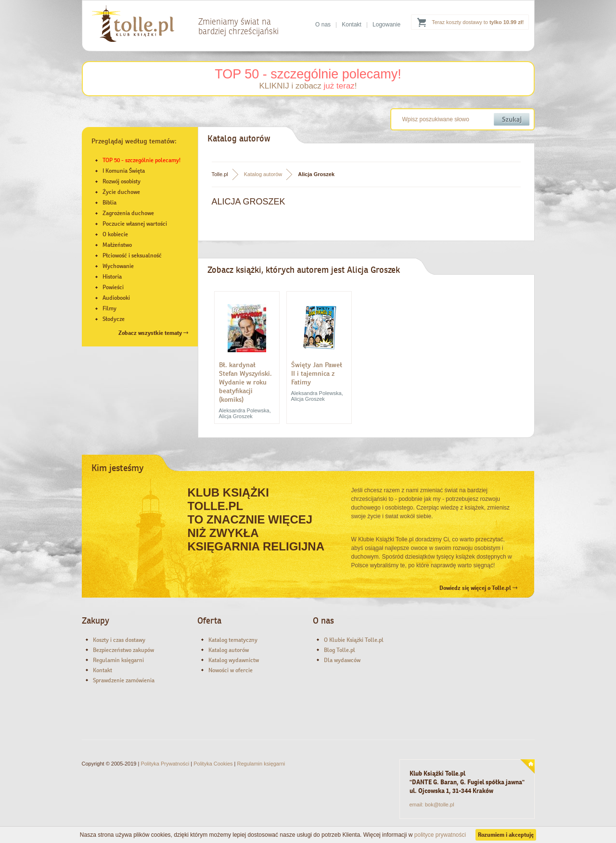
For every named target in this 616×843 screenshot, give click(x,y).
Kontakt (352, 25)
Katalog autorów (263, 174)
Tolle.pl (220, 174)
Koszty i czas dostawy (119, 640)
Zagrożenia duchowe (128, 213)
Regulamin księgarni (118, 660)
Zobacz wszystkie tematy (153, 333)
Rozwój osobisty (122, 181)
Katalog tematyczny (233, 640)
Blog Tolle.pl (340, 650)
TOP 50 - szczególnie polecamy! (308, 74)
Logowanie (386, 25)
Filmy (109, 308)
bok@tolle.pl (440, 805)
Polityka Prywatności (165, 764)
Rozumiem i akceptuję (506, 835)
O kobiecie (115, 234)
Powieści (113, 287)
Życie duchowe (121, 192)
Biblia (109, 203)
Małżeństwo (117, 245)
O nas (323, 25)
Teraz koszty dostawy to (478, 22)
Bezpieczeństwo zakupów (123, 650)
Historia (112, 277)
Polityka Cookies (213, 764)
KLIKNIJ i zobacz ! (308, 86)
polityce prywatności (440, 835)
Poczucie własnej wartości (135, 224)
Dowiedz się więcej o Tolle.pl (478, 588)
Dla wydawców (342, 660)
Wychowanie (118, 266)
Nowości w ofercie (231, 670)
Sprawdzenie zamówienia (124, 680)
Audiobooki (116, 298)
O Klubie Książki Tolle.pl (354, 640)
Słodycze (114, 319)
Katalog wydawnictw (234, 660)
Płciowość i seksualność (132, 255)
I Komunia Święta (124, 171)
